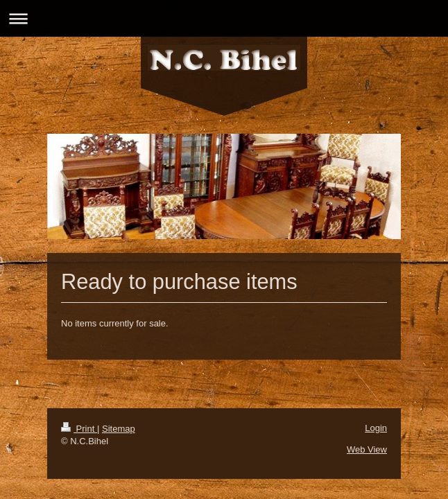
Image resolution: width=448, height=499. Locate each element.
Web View (367, 449)
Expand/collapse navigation (224, 18)
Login (376, 428)
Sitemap (119, 429)
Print (79, 429)
